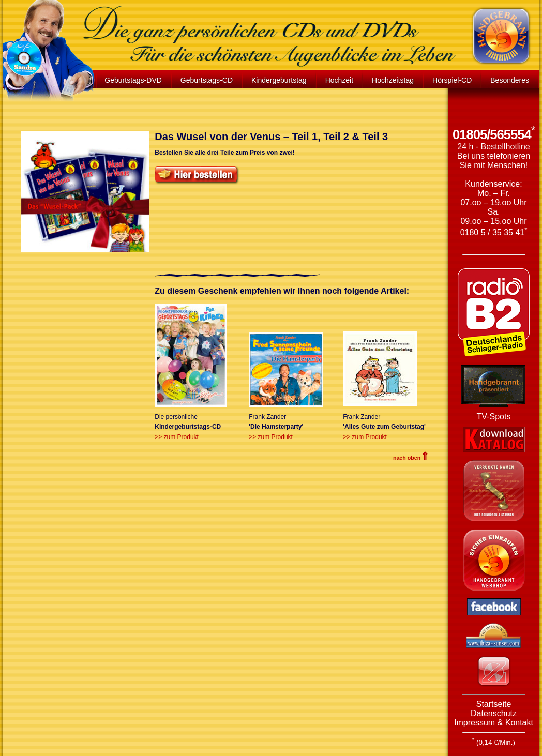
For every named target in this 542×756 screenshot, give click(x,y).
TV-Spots (494, 417)
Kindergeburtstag (279, 80)
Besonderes (510, 80)
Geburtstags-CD (207, 80)
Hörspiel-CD (452, 80)
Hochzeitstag (393, 80)
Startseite (494, 704)
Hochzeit (339, 80)
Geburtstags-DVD (133, 80)
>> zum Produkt (177, 437)
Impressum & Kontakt (494, 723)
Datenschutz (494, 713)
